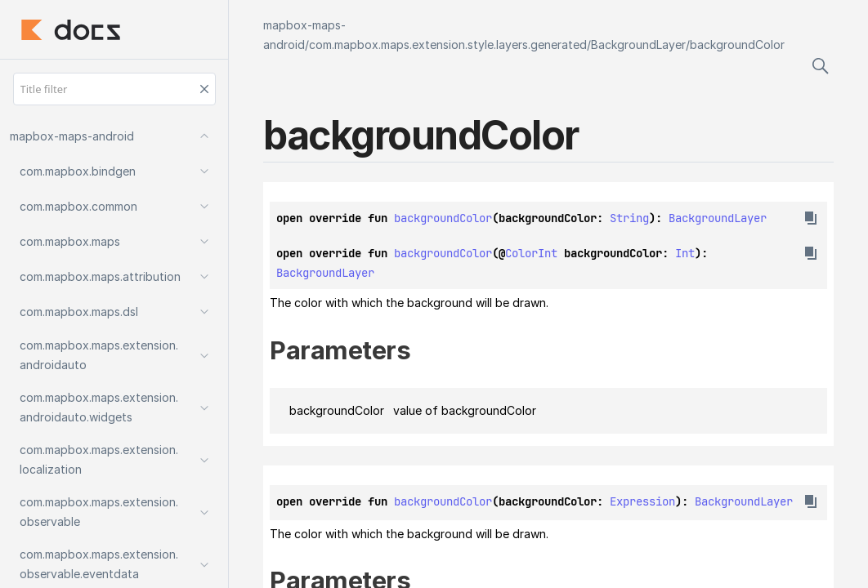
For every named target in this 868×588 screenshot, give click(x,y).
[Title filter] (114, 89)
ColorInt (531, 253)
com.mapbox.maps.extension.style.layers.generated (448, 45)
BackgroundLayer (638, 45)
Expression (642, 501)
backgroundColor (737, 45)
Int (685, 253)
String (629, 218)
